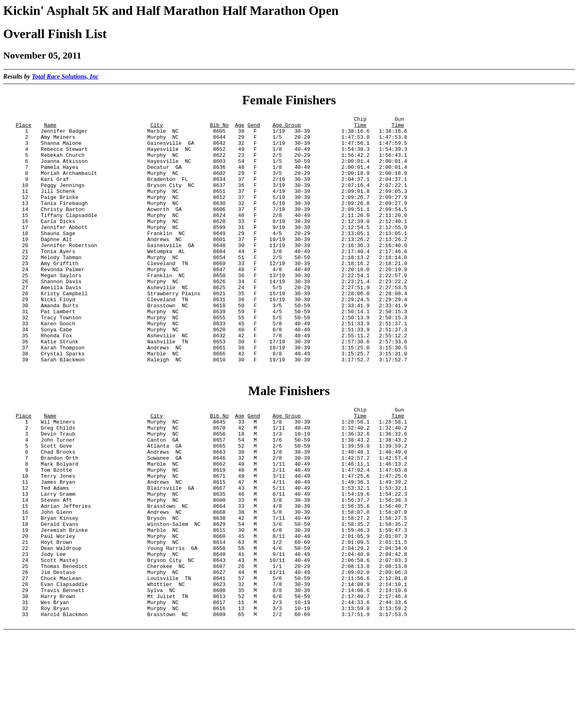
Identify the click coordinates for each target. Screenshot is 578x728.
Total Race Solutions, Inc (65, 76)
